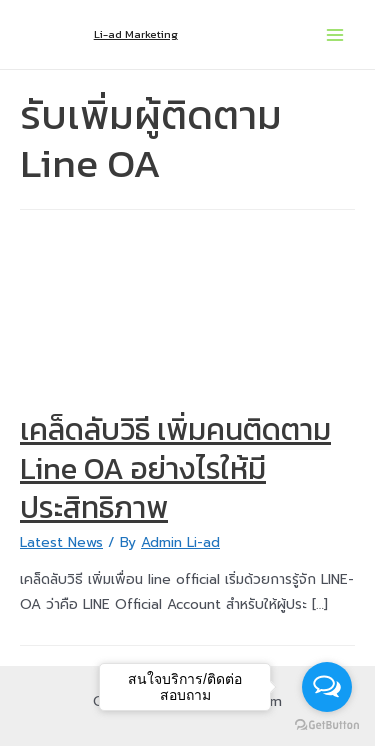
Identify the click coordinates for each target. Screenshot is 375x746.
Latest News (61, 542)
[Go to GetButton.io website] (327, 725)
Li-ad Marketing (136, 34)
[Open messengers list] (327, 687)
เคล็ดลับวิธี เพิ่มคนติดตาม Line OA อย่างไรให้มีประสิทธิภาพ (175, 468)
